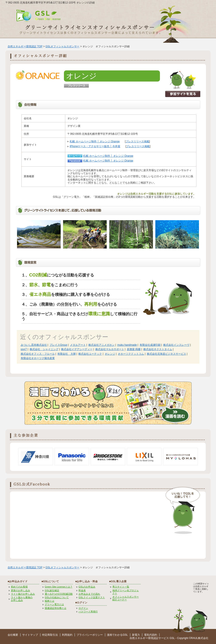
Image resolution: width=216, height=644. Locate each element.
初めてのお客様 (19, 587)
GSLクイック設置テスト (92, 597)
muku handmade (127, 345)
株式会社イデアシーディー (77, 349)
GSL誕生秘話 (52, 590)
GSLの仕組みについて (57, 597)
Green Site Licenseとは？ (59, 587)
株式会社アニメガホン (101, 345)
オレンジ (110, 354)
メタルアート (78, 345)
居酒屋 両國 (134, 349)
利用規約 (67, 635)
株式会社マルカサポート (110, 349)
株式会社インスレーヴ (176, 345)
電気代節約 (151, 635)
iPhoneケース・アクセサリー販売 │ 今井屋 (95, 146)
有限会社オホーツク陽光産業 (38, 358)
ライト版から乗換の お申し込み (22, 599)
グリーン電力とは (54, 604)
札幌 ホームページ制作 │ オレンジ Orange (95, 141)
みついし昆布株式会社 (34, 345)
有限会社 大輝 (67, 354)
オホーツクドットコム (131, 354)
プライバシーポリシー (90, 635)
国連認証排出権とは (56, 608)
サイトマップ (30, 635)
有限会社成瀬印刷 (150, 345)
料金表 (82, 590)
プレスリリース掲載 (137, 141)
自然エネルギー (139, 638)
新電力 (136, 635)
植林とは (50, 601)
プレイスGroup (58, 345)
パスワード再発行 (88, 612)
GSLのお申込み (87, 587)
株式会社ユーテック (90, 354)
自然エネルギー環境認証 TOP (25, 46)
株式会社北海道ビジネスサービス (166, 354)
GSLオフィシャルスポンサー (62, 46)
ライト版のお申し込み (23, 594)
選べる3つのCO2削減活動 (59, 594)
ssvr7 (24, 349)
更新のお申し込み (21, 590)
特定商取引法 (50, 635)
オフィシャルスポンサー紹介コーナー (126, 598)
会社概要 (13, 635)
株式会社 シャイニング (44, 349)
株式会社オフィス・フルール (38, 354)
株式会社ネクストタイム (158, 349)
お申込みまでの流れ (89, 594)
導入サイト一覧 (121, 587)
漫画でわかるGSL (117, 635)
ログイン (83, 608)
